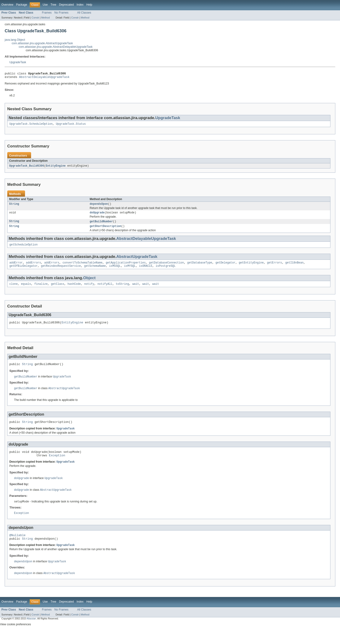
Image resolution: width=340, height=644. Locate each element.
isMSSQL (115, 271)
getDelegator (225, 267)
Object (89, 283)
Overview (7, 5)
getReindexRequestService (61, 271)
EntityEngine (56, 168)
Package (22, 5)
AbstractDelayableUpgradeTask (44, 78)
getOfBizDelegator (24, 271)
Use (45, 5)
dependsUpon (99, 206)
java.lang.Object (15, 40)
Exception (57, 465)
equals (26, 289)
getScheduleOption (24, 249)
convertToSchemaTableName (82, 267)
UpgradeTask (18, 62)
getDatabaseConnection (166, 267)
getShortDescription (106, 230)
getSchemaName (95, 271)
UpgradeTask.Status (71, 126)
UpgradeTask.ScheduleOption (31, 126)
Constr (35, 18)
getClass (58, 289)
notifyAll (105, 289)
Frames (47, 13)
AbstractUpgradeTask (137, 261)
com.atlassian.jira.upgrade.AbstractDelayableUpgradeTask (56, 47)
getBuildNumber (101, 225)
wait (136, 289)
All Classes (84, 13)
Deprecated (67, 5)
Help (89, 5)
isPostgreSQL (165, 271)
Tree (53, 5)
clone (14, 289)
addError (16, 267)
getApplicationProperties (126, 267)
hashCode (74, 289)
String (14, 206)
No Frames (61, 13)
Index (80, 5)
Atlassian (31, 632)
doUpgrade (97, 216)
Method (45, 18)
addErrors (33, 267)
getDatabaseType (200, 267)
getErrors (275, 267)
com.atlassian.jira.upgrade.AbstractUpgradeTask (42, 43)
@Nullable (17, 547)
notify (89, 289)
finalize (41, 289)
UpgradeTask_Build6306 (27, 168)
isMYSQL (130, 271)
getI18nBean (294, 267)
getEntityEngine (251, 267)
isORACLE (146, 271)
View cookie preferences (15, 638)
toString (122, 289)
